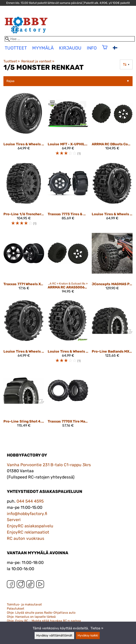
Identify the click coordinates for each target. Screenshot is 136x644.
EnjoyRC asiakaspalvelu (30, 526)
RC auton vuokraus (26, 538)
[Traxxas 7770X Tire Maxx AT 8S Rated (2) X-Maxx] (68, 401)
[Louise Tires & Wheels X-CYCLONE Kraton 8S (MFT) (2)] (24, 334)
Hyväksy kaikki (88, 635)
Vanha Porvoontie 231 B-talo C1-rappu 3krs (49, 465)
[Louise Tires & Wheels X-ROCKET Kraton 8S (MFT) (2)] (24, 126)
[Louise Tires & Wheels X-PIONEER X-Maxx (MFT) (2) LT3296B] (68, 334)
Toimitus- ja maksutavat (24, 605)
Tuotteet (12, 61)
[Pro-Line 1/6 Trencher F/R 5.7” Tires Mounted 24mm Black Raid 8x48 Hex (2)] (24, 196)
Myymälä (43, 48)
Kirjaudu (70, 48)
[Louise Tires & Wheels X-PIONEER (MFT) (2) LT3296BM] (112, 196)
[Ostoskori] (105, 50)
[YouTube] (40, 585)
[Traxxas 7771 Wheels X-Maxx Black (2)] (24, 265)
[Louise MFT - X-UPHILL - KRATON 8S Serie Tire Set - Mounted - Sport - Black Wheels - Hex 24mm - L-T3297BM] (68, 126)
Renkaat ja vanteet (38, 61)
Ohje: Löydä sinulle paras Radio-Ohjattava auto (41, 613)
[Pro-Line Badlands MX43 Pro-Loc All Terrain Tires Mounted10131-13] (112, 334)
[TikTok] (30, 585)
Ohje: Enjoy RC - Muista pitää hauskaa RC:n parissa (44, 621)
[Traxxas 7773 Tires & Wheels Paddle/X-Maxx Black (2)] (68, 196)
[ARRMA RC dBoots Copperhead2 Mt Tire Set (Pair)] (112, 126)
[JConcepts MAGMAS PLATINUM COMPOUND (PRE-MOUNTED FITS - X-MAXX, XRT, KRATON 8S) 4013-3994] (112, 265)
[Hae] (70, 39)
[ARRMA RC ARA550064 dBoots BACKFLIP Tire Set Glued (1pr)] (68, 265)
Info (92, 48)
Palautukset (16, 609)
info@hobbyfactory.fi (27, 514)
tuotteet (16, 48)
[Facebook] (11, 585)
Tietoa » (97, 628)
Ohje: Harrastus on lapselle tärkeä (31, 617)
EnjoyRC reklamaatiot (28, 532)
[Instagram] (21, 585)
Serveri (14, 520)
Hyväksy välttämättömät (54, 635)
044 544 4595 (30, 501)
